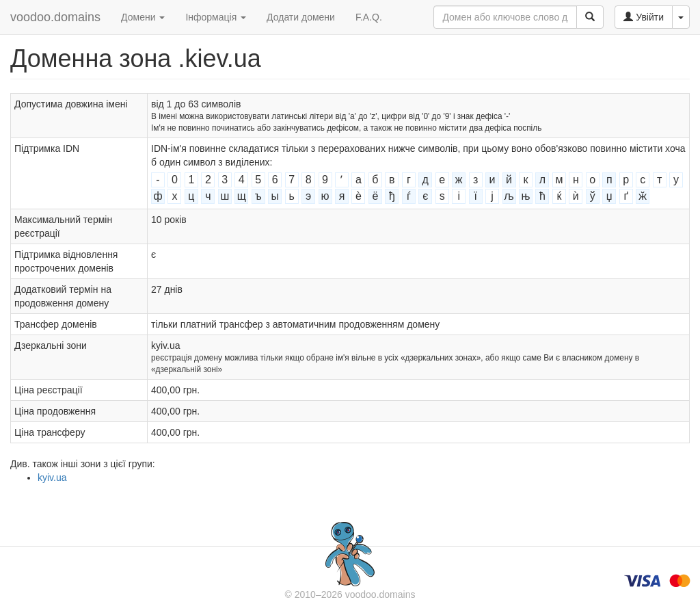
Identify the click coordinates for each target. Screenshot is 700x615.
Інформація (216, 17)
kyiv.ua (52, 477)
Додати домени (301, 17)
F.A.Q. (369, 17)
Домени (143, 17)
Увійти (644, 17)
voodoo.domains (55, 17)
